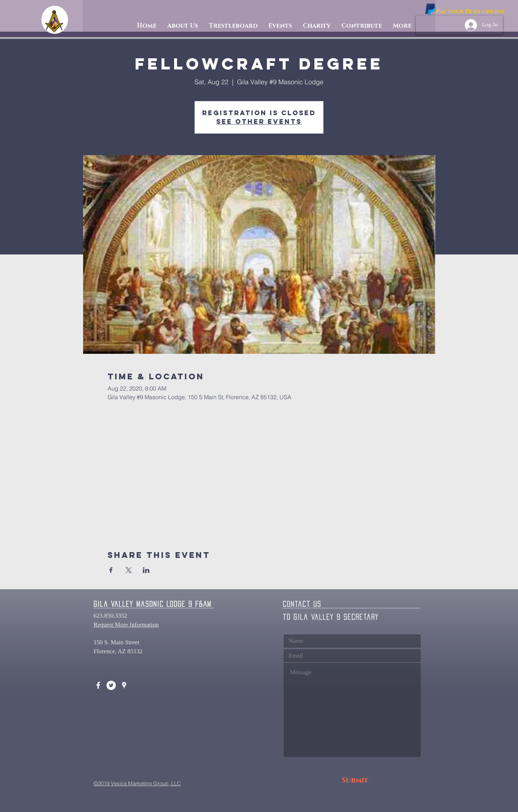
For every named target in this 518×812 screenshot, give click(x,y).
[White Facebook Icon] (98, 685)
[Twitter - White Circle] (111, 685)
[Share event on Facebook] (111, 570)
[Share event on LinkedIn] (146, 570)
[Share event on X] (129, 570)
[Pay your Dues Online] (470, 12)
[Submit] (355, 781)
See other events (259, 121)
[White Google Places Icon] (124, 685)
